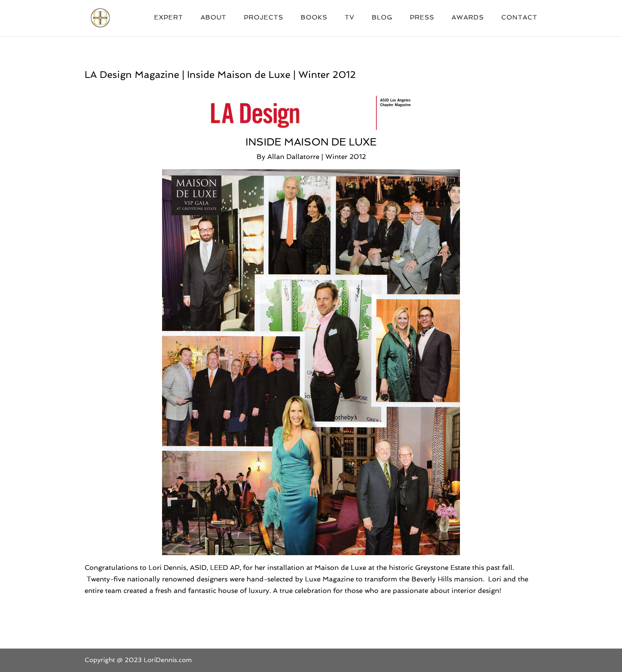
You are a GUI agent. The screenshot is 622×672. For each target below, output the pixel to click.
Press (422, 18)
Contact (519, 18)
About (213, 18)
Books (314, 18)
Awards (468, 18)
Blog (382, 18)
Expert (169, 18)
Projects (264, 18)
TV (350, 18)
